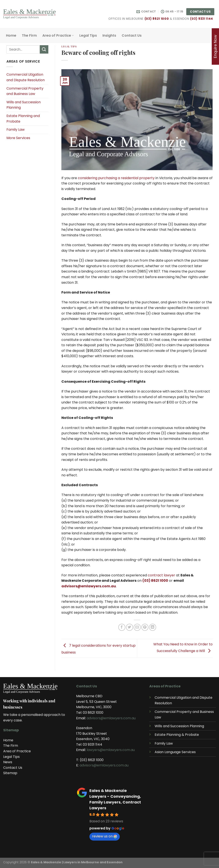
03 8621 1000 (93, 713)
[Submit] (44, 49)
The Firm (29, 35)
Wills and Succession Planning (24, 105)
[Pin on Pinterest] (145, 627)
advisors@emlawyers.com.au (89, 586)
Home (11, 35)
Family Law (16, 130)
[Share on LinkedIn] (153, 627)
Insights (109, 35)
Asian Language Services (175, 752)
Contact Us (132, 35)
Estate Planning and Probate (23, 119)
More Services (18, 138)
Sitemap (10, 773)
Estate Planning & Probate (177, 735)
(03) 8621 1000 (157, 19)
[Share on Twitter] (129, 627)
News (8, 762)
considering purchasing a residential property (116, 178)
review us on (104, 836)
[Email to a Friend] (137, 627)
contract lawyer (161, 575)
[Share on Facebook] (122, 627)
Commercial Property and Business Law (25, 91)
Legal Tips (88, 35)
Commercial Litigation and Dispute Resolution (26, 77)
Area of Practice (58, 35)
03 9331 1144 (92, 744)
